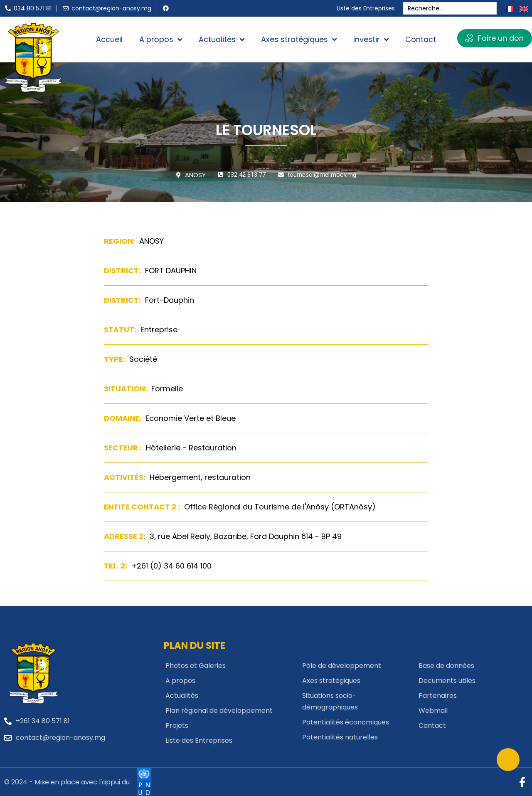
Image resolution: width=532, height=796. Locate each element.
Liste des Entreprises (368, 8)
